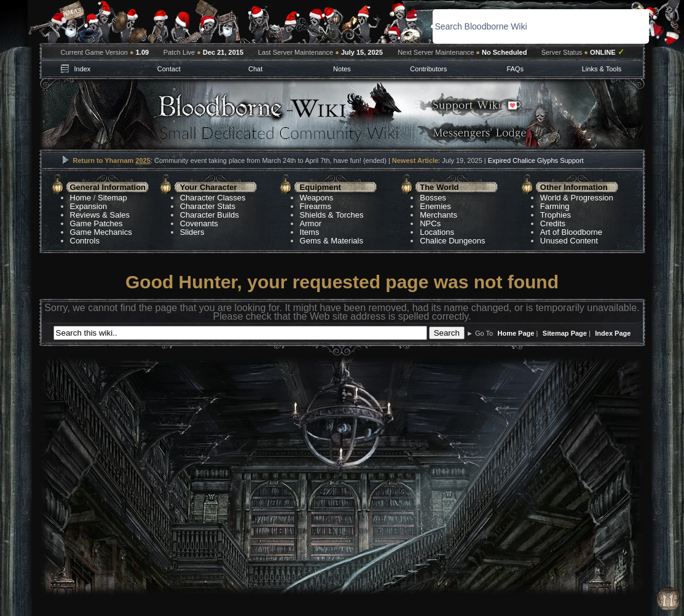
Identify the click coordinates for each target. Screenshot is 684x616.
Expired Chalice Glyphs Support (536, 160)
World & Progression (577, 198)
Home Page (516, 333)
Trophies (556, 215)
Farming (555, 206)
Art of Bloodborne (571, 232)
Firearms (316, 206)
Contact (169, 69)
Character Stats (208, 206)
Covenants (199, 223)
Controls (85, 241)
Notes (342, 69)
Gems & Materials (332, 241)
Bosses (433, 198)
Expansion (89, 206)
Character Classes (213, 198)
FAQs (515, 69)
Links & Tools (602, 69)
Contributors (428, 69)
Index (82, 69)
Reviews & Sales (100, 215)
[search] (519, 26)
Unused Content (569, 241)
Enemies (435, 206)
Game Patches (96, 223)
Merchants (438, 215)
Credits (553, 223)
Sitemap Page (565, 333)
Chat (255, 69)
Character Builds (210, 215)
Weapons (317, 198)
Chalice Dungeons (452, 241)
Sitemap (112, 198)
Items (310, 232)
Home (81, 198)
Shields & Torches (332, 215)
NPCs (430, 223)
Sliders (192, 232)
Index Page (613, 333)
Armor (311, 223)
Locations (437, 232)
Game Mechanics (101, 232)
